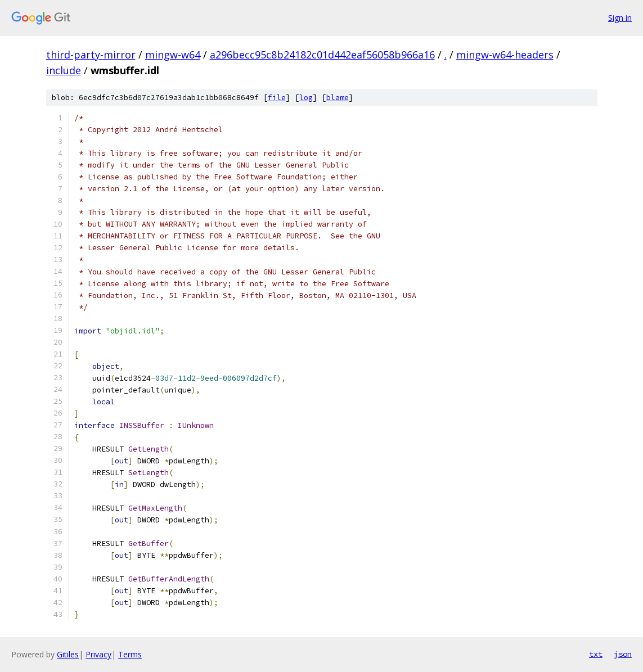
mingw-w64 (173, 55)
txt (596, 654)
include (64, 70)
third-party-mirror (91, 55)
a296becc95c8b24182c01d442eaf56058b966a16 (322, 55)
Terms (130, 654)
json (623, 654)
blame (338, 98)
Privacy (98, 654)
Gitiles (68, 654)
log (306, 98)
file (277, 98)
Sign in (620, 18)
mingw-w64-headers (505, 55)
